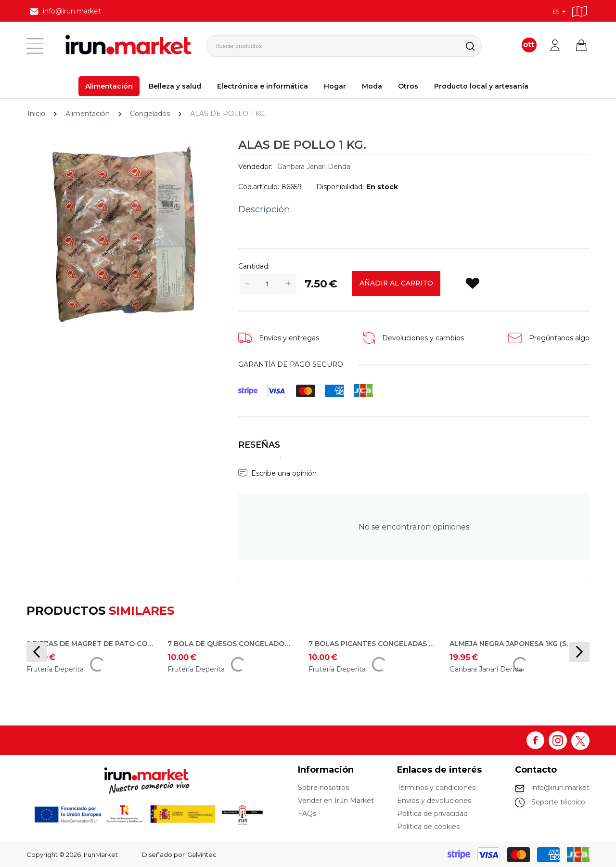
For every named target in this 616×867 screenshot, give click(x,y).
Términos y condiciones (436, 788)
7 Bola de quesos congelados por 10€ (231, 644)
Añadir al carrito (397, 284)
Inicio (36, 114)
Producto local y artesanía (481, 86)
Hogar (335, 86)
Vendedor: (255, 167)
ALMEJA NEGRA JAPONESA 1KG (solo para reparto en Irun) (513, 644)
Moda (372, 86)
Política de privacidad (432, 814)
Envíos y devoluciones (434, 801)
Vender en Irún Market (336, 801)
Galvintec (202, 854)
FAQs (307, 814)
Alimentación (109, 86)
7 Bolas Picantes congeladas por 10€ (372, 644)
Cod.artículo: (259, 187)
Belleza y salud (175, 86)
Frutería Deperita (55, 669)
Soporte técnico (558, 802)
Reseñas (259, 445)
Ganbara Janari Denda (314, 167)
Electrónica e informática (263, 86)
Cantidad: (254, 266)
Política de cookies (428, 827)
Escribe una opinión (284, 473)
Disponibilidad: (340, 187)
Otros (408, 86)
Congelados (150, 114)
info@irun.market (560, 788)
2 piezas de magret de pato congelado (90, 644)
